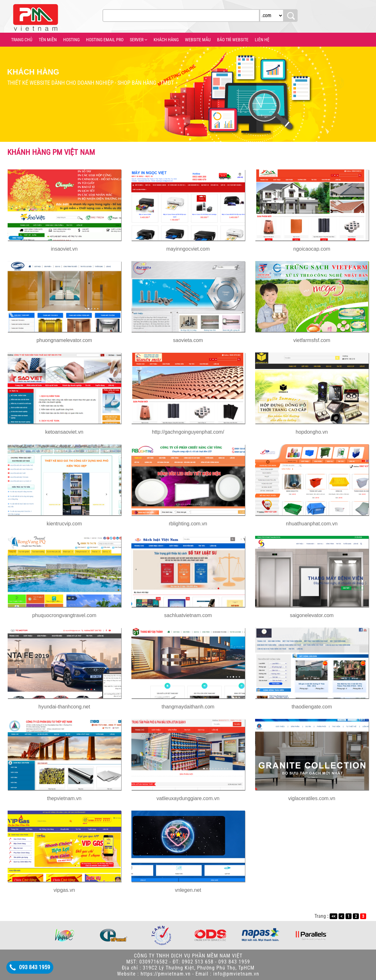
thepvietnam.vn (64, 798)
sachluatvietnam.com (188, 615)
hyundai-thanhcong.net (64, 707)
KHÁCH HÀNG (166, 40)
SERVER (139, 40)
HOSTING (71, 40)
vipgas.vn (64, 890)
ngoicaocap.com (312, 249)
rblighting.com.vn (188, 524)
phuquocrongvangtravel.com (64, 615)
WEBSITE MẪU (198, 40)
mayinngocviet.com (188, 249)
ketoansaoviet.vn (64, 432)
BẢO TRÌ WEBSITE (233, 40)
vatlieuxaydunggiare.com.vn (188, 798)
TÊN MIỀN (48, 40)
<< (333, 916)
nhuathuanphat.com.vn (312, 524)
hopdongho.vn (312, 432)
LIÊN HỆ (262, 40)
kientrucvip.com (64, 524)
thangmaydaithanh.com (188, 707)
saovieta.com (188, 340)
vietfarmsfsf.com (312, 340)
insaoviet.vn (64, 249)
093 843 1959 (35, 967)
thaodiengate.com (312, 707)
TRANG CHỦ (22, 40)
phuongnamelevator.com (64, 340)
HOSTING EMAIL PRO (105, 40)
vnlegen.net (188, 890)
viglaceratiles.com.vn (312, 798)
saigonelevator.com (312, 615)
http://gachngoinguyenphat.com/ (188, 432)
